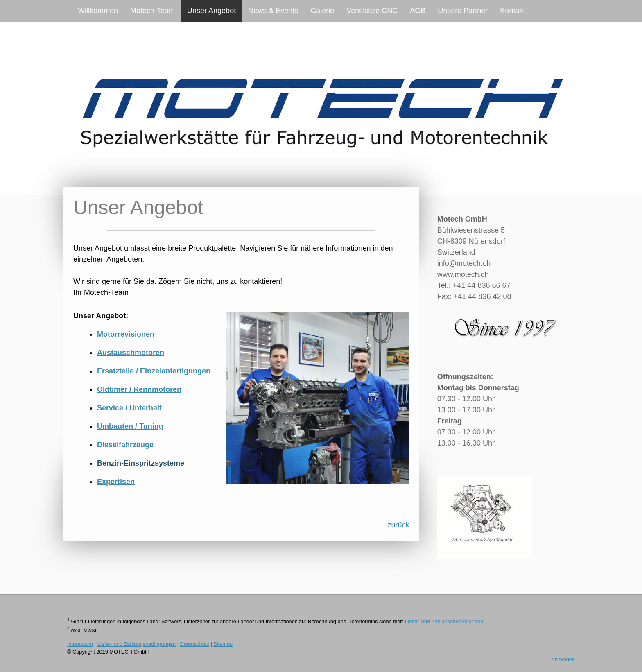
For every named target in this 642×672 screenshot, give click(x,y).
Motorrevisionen (126, 334)
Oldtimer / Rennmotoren (139, 389)
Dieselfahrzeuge (125, 445)
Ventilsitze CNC (372, 11)
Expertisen (116, 482)
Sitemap (223, 644)
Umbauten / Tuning (130, 426)
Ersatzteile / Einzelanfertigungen (154, 371)
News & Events (273, 11)
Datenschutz (195, 644)
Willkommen (98, 11)
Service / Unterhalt (129, 408)
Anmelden (563, 660)
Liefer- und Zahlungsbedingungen (444, 621)
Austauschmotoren (131, 353)
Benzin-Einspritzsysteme (141, 463)
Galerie (322, 11)
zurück (398, 525)
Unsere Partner (463, 11)
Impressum (80, 644)
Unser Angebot (211, 11)
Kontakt (512, 11)
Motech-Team (153, 11)
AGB (418, 11)
